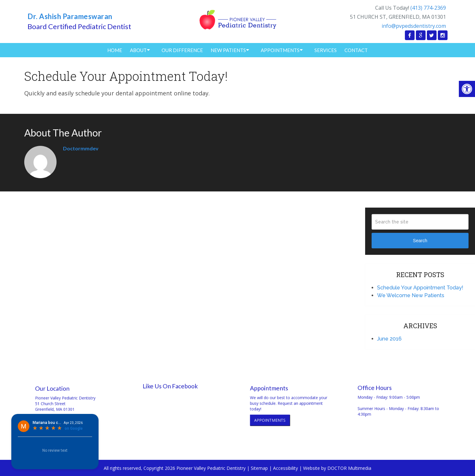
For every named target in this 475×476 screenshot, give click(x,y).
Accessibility (285, 468)
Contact (356, 50)
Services (326, 50)
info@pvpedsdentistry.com (414, 26)
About (138, 50)
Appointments (280, 50)
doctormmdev (81, 148)
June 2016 (389, 339)
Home (115, 50)
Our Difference (182, 50)
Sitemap (259, 468)
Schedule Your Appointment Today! (420, 288)
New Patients (228, 50)
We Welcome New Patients (411, 295)
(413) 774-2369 (428, 8)
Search (420, 241)
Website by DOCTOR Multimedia (337, 468)
